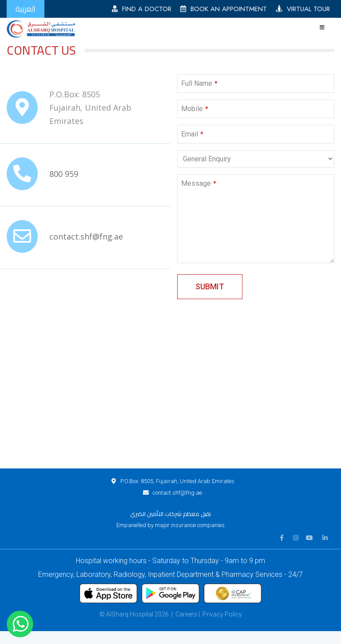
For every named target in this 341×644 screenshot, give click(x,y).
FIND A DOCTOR (142, 9)
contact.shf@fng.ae (86, 236)
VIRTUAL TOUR (303, 9)
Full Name (199, 83)
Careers (186, 614)
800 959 (64, 174)
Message (199, 183)
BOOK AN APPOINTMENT (224, 9)
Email (192, 134)
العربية (26, 9)
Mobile (195, 109)
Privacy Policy (222, 614)
